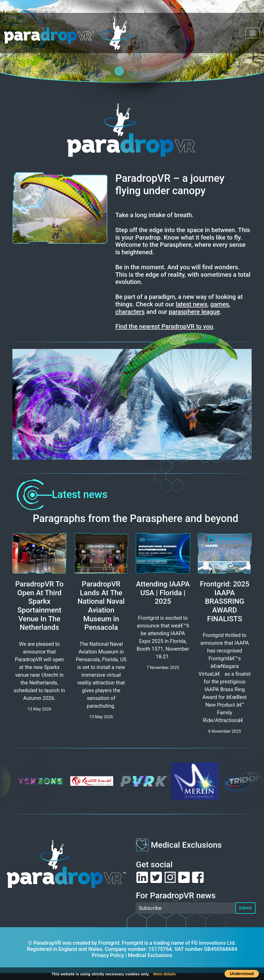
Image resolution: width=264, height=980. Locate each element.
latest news (192, 304)
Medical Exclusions (186, 845)
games (220, 304)
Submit (245, 908)
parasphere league (194, 312)
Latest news (60, 495)
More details (164, 974)
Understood (242, 974)
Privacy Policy (108, 955)
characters (130, 312)
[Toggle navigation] (253, 33)
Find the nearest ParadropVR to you (164, 326)
